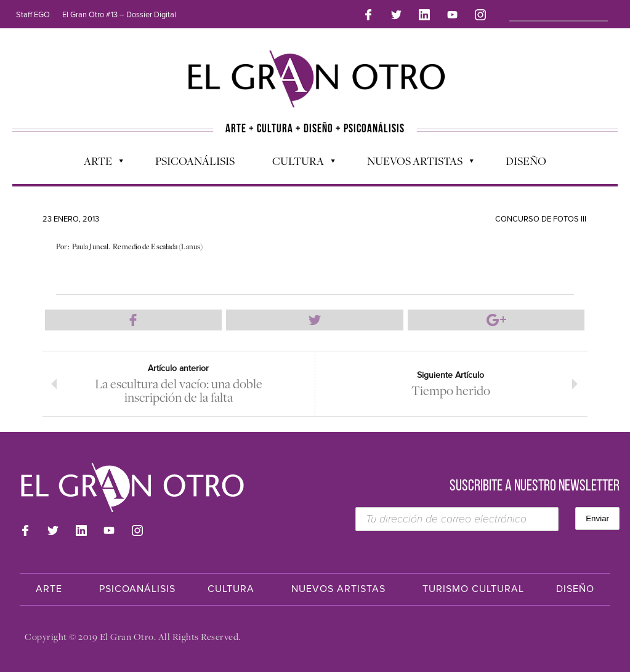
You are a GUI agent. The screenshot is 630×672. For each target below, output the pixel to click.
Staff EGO (33, 15)
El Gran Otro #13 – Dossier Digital (119, 15)
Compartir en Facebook (134, 320)
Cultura (297, 164)
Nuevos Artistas (414, 164)
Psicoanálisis (195, 161)
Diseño (526, 161)
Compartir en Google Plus (496, 320)
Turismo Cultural (473, 589)
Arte (97, 164)
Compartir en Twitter (315, 320)
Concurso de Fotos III (541, 219)
